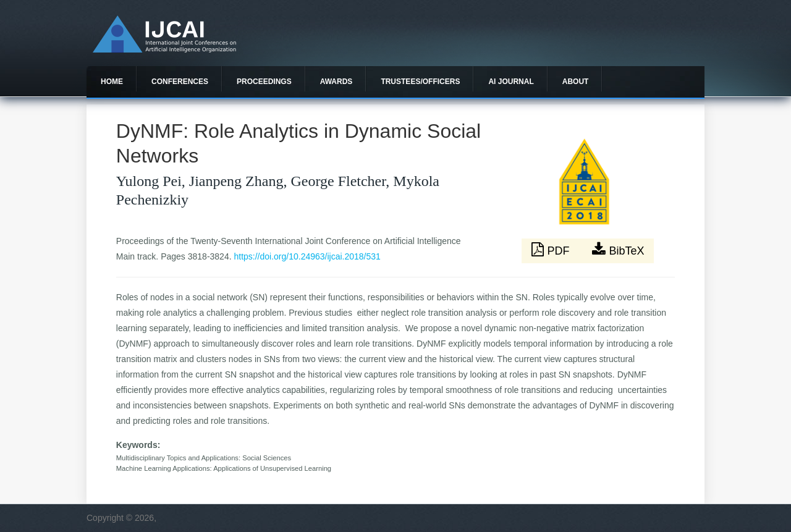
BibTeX (618, 250)
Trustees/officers (420, 82)
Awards (336, 82)
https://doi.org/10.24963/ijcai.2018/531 (307, 256)
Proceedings (264, 82)
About (576, 82)
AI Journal (511, 82)
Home (112, 82)
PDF (552, 250)
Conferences (180, 82)
